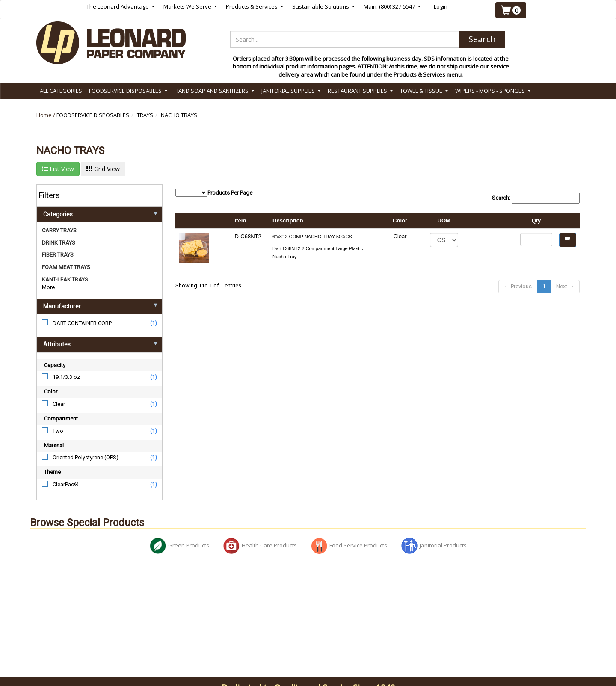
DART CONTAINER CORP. (82, 323)
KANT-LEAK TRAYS (65, 279)
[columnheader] (489, 221)
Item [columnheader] (241, 220)
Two (58, 431)
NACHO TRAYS (179, 115)
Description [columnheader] (288, 220)
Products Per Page (214, 193)
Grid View (103, 169)
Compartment (61, 418)
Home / (46, 115)
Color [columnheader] (400, 220)
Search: (536, 198)
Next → (565, 286)
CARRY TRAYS (59, 230)
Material (54, 445)
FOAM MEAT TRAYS (66, 267)
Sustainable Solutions (324, 7)
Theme (52, 472)
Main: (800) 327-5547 (392, 7)
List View (58, 169)
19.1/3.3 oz (66, 377)
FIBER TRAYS (58, 255)
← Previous (518, 286)
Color (51, 392)
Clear (59, 404)
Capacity (55, 365)
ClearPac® (66, 484)
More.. (50, 287)
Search (482, 39)
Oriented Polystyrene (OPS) (86, 457)
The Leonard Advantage (121, 7)
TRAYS (145, 115)
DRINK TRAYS (59, 243)
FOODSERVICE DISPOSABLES (93, 115)
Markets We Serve (190, 7)
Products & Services (255, 7)
